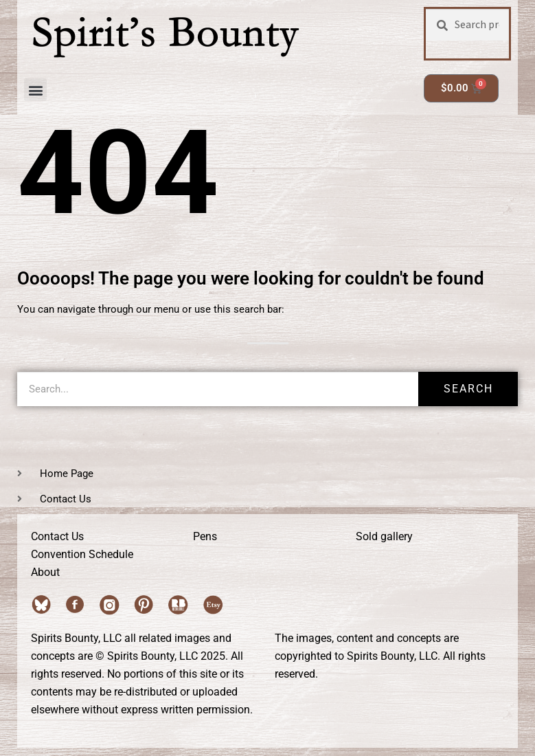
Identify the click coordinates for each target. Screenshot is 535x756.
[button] (35, 90)
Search (468, 389)
